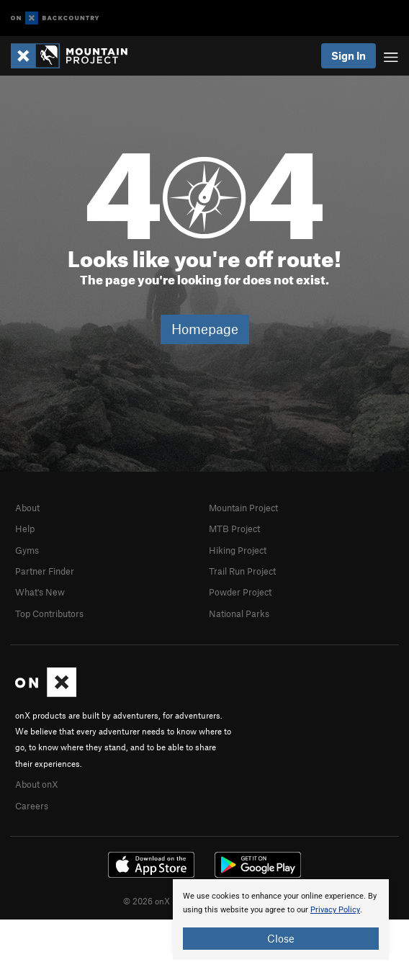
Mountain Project (243, 508)
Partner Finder (45, 571)
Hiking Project (238, 550)
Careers (32, 806)
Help (25, 529)
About (27, 508)
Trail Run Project (242, 571)
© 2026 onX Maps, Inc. (167, 901)
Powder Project (240, 592)
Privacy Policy (335, 910)
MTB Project (234, 529)
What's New (40, 592)
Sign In (349, 55)
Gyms (27, 550)
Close (281, 938)
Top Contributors (49, 613)
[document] (281, 920)
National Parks (239, 613)
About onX (37, 784)
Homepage (205, 329)
